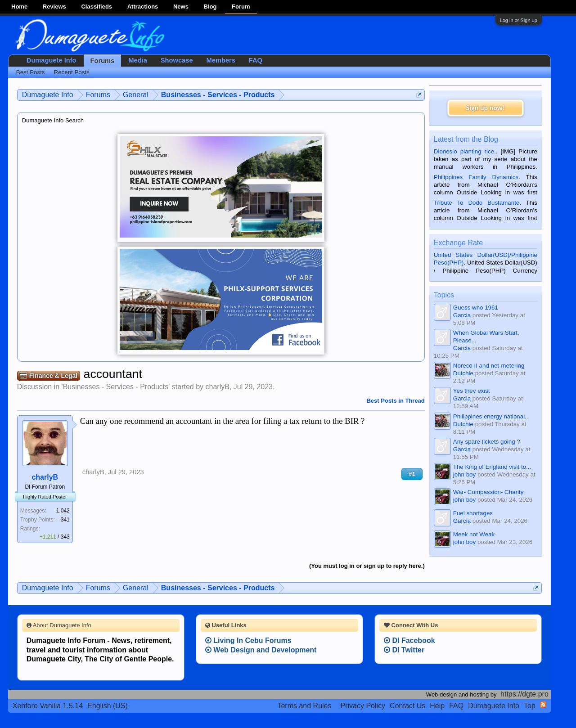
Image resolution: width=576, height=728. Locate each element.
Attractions (143, 7)
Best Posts (31, 72)
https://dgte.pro (524, 694)
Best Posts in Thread (395, 401)
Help (437, 706)
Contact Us (407, 706)
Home (19, 7)
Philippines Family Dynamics (476, 177)
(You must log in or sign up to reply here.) (367, 566)
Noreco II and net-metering (489, 366)
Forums (103, 61)
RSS (543, 705)
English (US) (108, 706)
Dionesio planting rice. (465, 151)
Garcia (462, 315)
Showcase (177, 60)
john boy (464, 474)
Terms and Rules (304, 706)
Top (530, 706)
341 (65, 520)
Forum (241, 7)
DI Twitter (404, 650)
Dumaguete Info (52, 60)
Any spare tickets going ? (487, 442)
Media (138, 60)
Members (221, 60)
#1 (412, 474)
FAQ (256, 60)
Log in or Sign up (519, 20)
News (181, 7)
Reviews (54, 7)
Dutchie (463, 373)
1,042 (63, 511)
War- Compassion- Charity (488, 492)
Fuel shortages (473, 513)
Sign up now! (486, 108)
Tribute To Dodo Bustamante (477, 203)
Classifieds (97, 7)
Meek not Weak (474, 534)
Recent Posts (72, 72)
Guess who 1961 (476, 308)
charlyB (218, 387)
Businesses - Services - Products (116, 387)
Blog (210, 7)
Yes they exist (472, 391)
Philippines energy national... (491, 416)
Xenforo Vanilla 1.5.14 (48, 706)
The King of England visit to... (492, 467)
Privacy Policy (363, 706)
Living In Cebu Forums (248, 640)
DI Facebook (409, 640)
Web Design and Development (261, 650)
